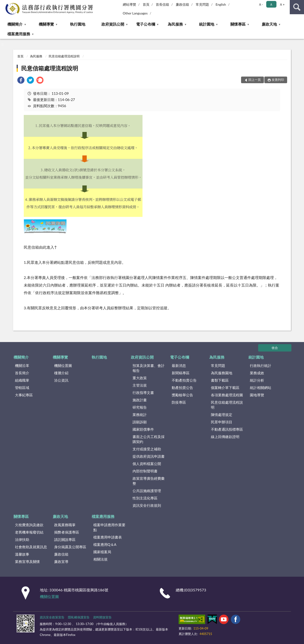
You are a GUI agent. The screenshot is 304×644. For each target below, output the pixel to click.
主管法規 (140, 385)
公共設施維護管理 (147, 491)
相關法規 (100, 559)
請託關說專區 (65, 539)
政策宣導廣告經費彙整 (149, 481)
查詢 (297, 7)
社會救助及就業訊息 (31, 547)
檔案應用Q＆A (105, 544)
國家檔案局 (102, 552)
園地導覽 (257, 395)
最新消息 (179, 365)
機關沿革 (22, 365)
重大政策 (140, 378)
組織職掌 (22, 380)
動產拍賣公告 (182, 388)
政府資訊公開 (113, 24)
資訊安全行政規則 (147, 505)
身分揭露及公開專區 (70, 547)
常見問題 (202, 4)
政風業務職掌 (65, 525)
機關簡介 (15, 24)
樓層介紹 (61, 373)
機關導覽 (46, 24)
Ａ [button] (271, 4)
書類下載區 (220, 380)
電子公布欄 (146, 24)
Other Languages (135, 13)
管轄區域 (22, 388)
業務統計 (140, 415)
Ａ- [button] (261, 4)
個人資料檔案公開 (147, 464)
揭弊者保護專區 (67, 532)
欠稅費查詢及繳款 (29, 525)
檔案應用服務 (19, 34)
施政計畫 (140, 400)
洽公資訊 (61, 380)
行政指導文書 (143, 393)
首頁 (146, 4)
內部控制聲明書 (145, 471)
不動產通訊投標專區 (227, 429)
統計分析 (257, 380)
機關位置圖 (63, 365)
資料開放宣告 (102, 617)
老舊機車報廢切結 (29, 532)
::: (4, 4)
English (221, 4)
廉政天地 (269, 24)
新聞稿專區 (181, 373)
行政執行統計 (261, 365)
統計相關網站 (261, 388)
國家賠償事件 (143, 429)
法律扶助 (22, 539)
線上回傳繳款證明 (225, 437)
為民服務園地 (222, 373)
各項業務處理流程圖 (227, 395)
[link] (21, 81)
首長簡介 (22, 373)
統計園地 (207, 24)
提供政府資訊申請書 (149, 456)
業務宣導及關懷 (27, 562)
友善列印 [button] (278, 80)
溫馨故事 (22, 554)
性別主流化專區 (145, 498)
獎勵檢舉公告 (182, 395)
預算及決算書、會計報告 (149, 368)
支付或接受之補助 (147, 449)
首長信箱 (162, 4)
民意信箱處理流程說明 (64, 56)
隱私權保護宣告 (79, 617)
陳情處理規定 (222, 415)
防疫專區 (179, 402)
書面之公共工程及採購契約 (149, 439)
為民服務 (175, 24)
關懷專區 (238, 24)
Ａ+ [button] (282, 4)
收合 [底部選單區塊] (275, 348)
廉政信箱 (182, 4)
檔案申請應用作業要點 (109, 527)
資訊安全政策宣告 (52, 617)
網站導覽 (129, 4)
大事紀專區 (24, 395)
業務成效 (257, 373)
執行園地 (78, 24)
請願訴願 (140, 422)
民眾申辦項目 (222, 422)
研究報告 (140, 407)
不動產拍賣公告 (184, 380)
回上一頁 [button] (255, 80)
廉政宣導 (61, 562)
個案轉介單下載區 (225, 388)
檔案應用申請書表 (108, 537)
